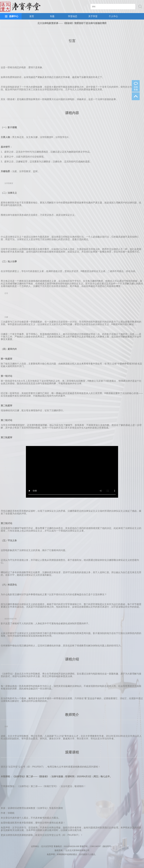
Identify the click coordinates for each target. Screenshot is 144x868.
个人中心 (113, 16)
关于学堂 (93, 16)
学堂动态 (73, 16)
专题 (52, 16)
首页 (32, 16)
